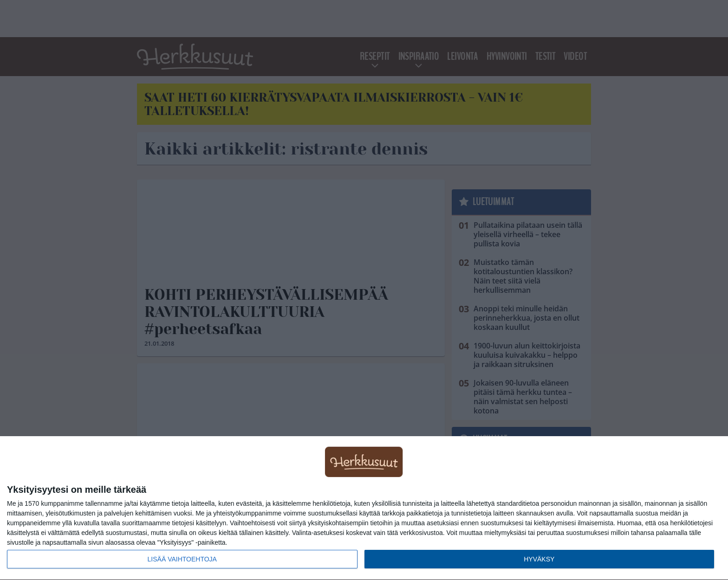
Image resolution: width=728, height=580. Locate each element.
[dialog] (364, 508)
